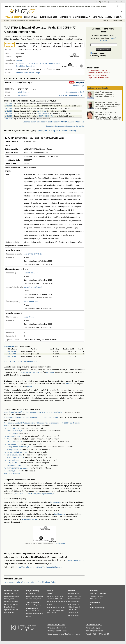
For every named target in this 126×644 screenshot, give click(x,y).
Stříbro (63, 608)
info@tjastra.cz (24, 92)
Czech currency (95, 605)
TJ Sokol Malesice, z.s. (13, 460)
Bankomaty (35, 591)
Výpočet (16, 591)
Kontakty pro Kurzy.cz (94, 631)
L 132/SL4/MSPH (11, 356)
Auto (91, 593)
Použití (88, 634)
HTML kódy (102, 634)
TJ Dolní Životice (11, 433)
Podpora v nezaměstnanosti (35, 614)
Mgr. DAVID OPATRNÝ (33, 254)
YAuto (106, 2)
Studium (123, 2)
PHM (53, 610)
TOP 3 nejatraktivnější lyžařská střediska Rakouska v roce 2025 (108, 118)
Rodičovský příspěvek (11, 604)
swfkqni (19, 60)
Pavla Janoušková (43, 114)
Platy (39, 605)
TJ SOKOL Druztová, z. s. (15, 457)
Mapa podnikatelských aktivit (99, 78)
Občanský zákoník (74, 607)
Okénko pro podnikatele (98, 88)
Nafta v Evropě (52, 612)
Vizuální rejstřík (14, 17)
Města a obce (73, 596)
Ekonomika (51, 599)
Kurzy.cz (7, 21)
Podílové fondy (59, 596)
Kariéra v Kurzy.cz (93, 628)
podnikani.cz (60, 544)
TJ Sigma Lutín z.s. (12, 444)
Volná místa (35, 602)
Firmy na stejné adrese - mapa (28, 73)
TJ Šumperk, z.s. (11, 463)
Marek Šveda (42, 111)
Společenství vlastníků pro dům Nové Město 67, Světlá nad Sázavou (31, 418)
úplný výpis (42, 131)
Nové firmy (98, 17)
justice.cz (31, 386)
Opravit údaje (79, 86)
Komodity (42, 6)
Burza (49, 593)
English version (95, 602)
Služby (109, 17)
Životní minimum (10, 607)
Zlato (49, 6)
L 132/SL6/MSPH (11, 351)
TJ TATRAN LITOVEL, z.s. (15, 465)
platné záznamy (98, 53)
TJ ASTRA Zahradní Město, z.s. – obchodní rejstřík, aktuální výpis (30, 582)
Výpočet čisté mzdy (10, 593)
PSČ (79, 596)
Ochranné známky (82, 17)
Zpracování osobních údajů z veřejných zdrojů (34, 494)
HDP (57, 599)
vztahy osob (55, 131)
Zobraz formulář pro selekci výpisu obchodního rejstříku (65, 126)
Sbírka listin (9, 346)
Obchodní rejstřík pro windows (99, 73)
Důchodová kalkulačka (11, 596)
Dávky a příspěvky (32, 608)
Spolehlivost (102, 593)
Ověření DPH (65, 17)
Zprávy (12, 6)
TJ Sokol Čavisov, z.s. (13, 455)
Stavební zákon (73, 612)
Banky (28, 591)
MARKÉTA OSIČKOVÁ (45, 116)
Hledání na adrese (48, 17)
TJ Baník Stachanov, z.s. (14, 431)
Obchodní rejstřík (16, 21)
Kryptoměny (51, 602)
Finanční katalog (74, 604)
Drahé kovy (51, 605)
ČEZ (53, 593)
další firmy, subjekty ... (13, 473)
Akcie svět (26, 6)
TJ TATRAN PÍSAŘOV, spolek (16, 468)
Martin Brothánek (31, 273)
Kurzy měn (34, 6)
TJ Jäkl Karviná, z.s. (12, 436)
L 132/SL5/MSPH (11, 354)
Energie (73, 6)
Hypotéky (61, 6)
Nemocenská (30, 611)
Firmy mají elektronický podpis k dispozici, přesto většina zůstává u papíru (108, 107)
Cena (96, 593)
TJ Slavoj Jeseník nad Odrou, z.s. (18, 447)
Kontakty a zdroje (30, 519)
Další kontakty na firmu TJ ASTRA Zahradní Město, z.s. (40, 567)
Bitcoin (54, 6)
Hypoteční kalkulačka (11, 610)
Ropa (49, 610)
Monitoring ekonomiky (97, 596)
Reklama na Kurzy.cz (94, 625)
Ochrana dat (52, 625)
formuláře (76, 615)
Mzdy (35, 605)
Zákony (87, 6)
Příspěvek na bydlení (11, 602)
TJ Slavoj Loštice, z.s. (13, 449)
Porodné (37, 611)
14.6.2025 (8, 103)
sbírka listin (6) (69, 131)
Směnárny (29, 599)
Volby (91, 599)
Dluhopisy (50, 596)
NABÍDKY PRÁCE (67, 45)
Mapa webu (98, 599)
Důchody (29, 616)
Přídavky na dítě (10, 599)
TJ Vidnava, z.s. (11, 471)
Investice (50, 591)
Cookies (61, 625)
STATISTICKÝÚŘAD (35, 45)
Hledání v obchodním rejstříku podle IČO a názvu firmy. (103, 38)
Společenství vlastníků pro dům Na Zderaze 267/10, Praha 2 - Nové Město (34, 412)
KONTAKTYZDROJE (47, 45)
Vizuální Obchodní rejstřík (97, 70)
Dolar (39, 599)
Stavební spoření (38, 596)
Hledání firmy (31, 17)
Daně (70, 615)
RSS (94, 634)
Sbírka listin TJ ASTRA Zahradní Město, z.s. (22, 361)
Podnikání (72, 591)
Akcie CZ (18, 6)
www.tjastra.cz (24, 95)
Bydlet (118, 2)
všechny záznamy (98, 56)
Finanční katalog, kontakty (98, 75)
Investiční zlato (56, 608)
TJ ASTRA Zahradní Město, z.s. (31, 21)
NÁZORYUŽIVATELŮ (57, 45)
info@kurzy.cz (56, 502)
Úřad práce (29, 605)
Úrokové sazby (30, 593)
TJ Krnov (8, 439)
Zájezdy (101, 2)
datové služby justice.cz (30, 372)
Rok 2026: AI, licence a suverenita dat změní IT (104, 96)
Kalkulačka (80, 6)
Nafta (63, 610)
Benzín (58, 610)
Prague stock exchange (97, 608)
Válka (98, 6)
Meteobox (112, 2)
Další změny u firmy (76, 560)
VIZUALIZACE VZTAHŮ (78, 45)
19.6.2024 (8, 106)
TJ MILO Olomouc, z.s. (13, 441)
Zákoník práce (73, 610)
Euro (35, 599)
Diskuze (104, 6)
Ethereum (64, 602)
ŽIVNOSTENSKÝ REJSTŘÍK (22, 45)
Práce (93, 6)
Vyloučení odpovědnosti (57, 628)
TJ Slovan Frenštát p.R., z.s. (16, 452)
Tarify (67, 6)
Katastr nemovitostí (74, 599)
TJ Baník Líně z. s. (12, 428)
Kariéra (96, 2)
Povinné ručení (9, 612)
